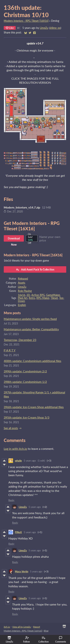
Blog (46, 631)
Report (37, 627)
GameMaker (53, 295)
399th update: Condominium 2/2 (25, 371)
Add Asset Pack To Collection (35, 270)
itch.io (7, 627)
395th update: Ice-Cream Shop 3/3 (27, 417)
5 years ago (30, 461)
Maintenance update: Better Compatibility (31, 329)
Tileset (54, 298)
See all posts (11, 428)
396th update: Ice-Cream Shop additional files (34, 407)
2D (28, 295)
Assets (22, 283)
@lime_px (55, 28)
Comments (61, 640)
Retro (32, 298)
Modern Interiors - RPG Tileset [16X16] (26, 21)
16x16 (22, 295)
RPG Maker (43, 298)
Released (23, 279)
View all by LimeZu (22, 627)
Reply (11, 500)
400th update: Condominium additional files (32, 361)
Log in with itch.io (15, 449)
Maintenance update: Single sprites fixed (30, 319)
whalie (18, 461)
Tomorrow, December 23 (20, 340)
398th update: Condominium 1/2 (25, 382)
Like (10, 28)
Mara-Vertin (22, 571)
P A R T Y (10, 350)
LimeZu (44, 28)
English (22, 305)
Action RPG (38, 295)
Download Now (14, 239)
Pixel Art (23, 298)
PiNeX (18, 532)
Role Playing (25, 291)
